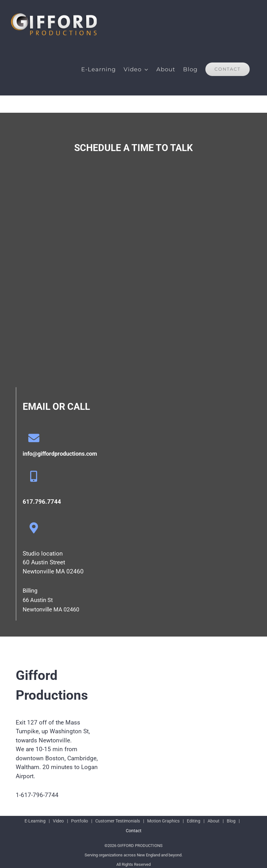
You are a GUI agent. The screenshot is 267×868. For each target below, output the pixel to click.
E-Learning (35, 821)
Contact (134, 831)
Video (58, 821)
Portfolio (80, 821)
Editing (194, 821)
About (214, 821)
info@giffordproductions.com (60, 454)
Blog (231, 821)
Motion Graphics (163, 821)
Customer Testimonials (118, 821)
